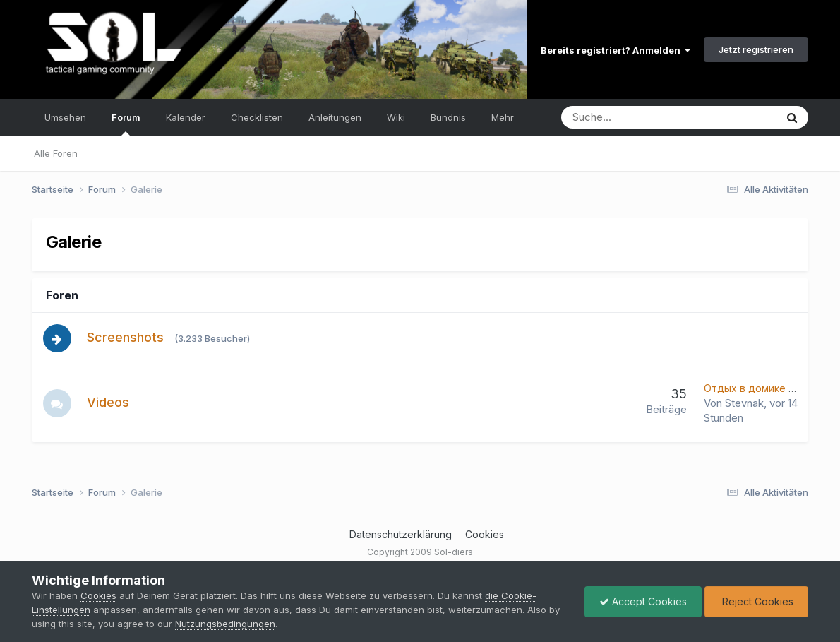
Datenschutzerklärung (401, 534)
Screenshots (125, 337)
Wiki (396, 117)
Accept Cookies (643, 601)
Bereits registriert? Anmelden (616, 50)
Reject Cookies (756, 601)
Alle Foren (56, 153)
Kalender (186, 117)
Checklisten (257, 117)
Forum (126, 124)
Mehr (503, 117)
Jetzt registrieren (756, 49)
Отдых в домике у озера (765, 388)
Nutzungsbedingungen (225, 624)
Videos (108, 402)
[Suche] (626, 117)
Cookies (485, 534)
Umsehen (65, 117)
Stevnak (744, 403)
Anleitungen (335, 117)
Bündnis (448, 117)
